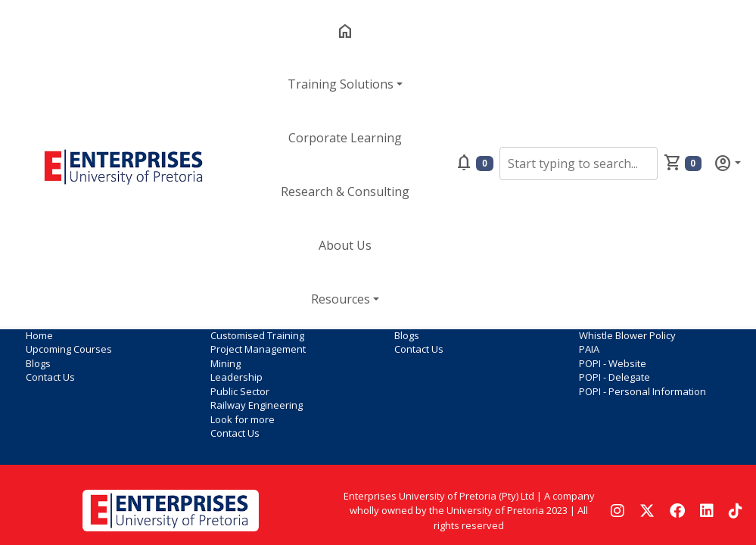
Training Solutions (341, 84)
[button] (494, 163)
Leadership (236, 377)
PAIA (589, 349)
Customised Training (257, 335)
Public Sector (240, 391)
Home (39, 335)
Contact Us (50, 377)
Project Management (258, 349)
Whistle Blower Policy (627, 335)
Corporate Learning (345, 138)
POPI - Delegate (614, 377)
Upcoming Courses (69, 349)
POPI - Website (613, 363)
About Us (345, 245)
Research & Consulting (345, 192)
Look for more (243, 419)
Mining (226, 363)
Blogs (38, 363)
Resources (341, 299)
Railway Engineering (257, 405)
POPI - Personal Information (642, 391)
